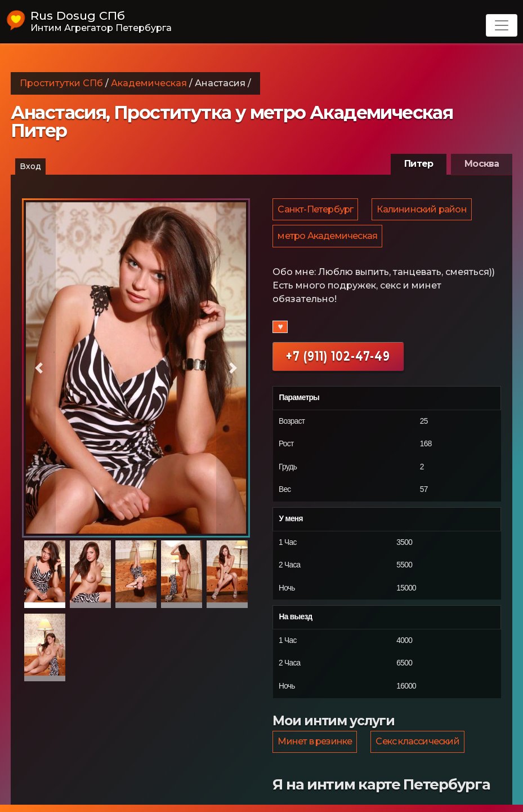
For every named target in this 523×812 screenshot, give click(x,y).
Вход (30, 166)
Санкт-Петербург (316, 210)
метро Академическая (328, 240)
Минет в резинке (315, 747)
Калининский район (423, 210)
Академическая (149, 83)
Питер (419, 164)
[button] (39, 368)
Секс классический (419, 747)
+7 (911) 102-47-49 (338, 361)
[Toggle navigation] (502, 25)
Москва (482, 164)
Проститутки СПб (61, 83)
